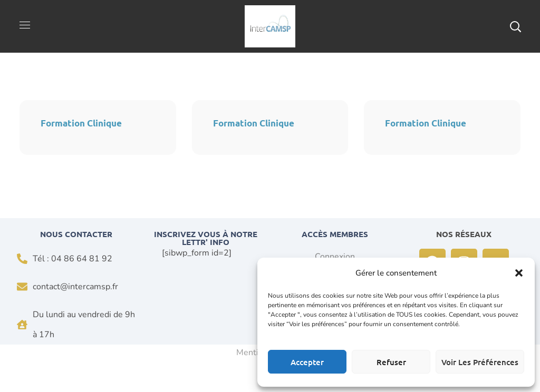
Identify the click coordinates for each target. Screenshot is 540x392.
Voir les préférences (480, 362)
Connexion (335, 257)
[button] (519, 273)
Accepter (307, 362)
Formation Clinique (81, 123)
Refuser (391, 362)
